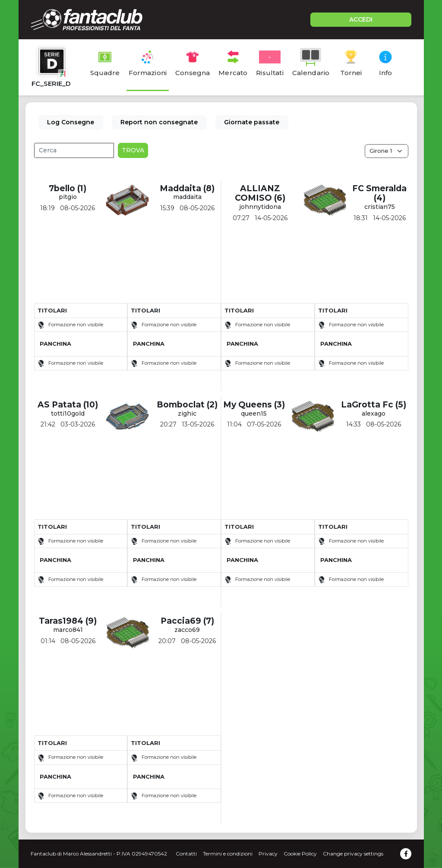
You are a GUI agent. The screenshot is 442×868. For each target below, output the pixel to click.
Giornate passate (252, 122)
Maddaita (180, 188)
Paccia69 (181, 621)
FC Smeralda (379, 188)
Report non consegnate (159, 122)
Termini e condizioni (228, 854)
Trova (133, 150)
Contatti (186, 854)
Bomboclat (181, 405)
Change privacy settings (353, 854)
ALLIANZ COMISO (257, 193)
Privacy (268, 854)
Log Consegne (71, 122)
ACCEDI (361, 19)
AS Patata (59, 405)
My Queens (248, 405)
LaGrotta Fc (367, 405)
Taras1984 (61, 621)
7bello (62, 188)
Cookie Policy (300, 854)
